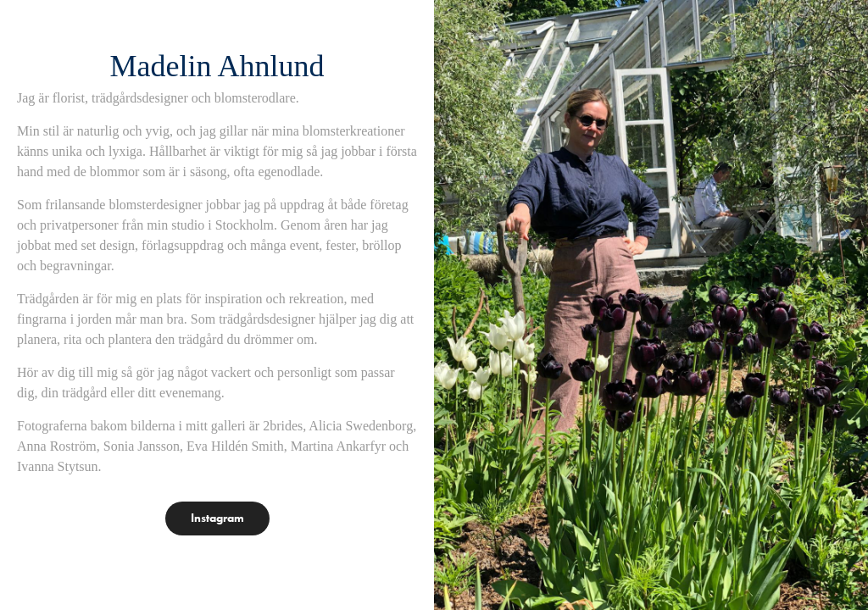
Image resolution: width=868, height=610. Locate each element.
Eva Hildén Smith (235, 446)
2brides (283, 426)
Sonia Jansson (142, 446)
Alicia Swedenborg (361, 426)
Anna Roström (57, 446)
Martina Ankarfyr (338, 446)
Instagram (217, 518)
